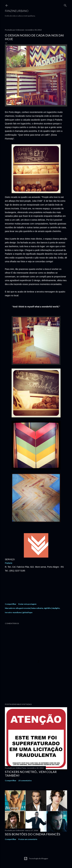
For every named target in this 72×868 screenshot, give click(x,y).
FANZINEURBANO (17, 11)
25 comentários (25, 781)
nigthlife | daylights (52, 608)
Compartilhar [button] (11, 604)
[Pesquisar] (65, 5)
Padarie (9, 563)
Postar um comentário (28, 839)
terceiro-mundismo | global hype (19, 612)
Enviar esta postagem (27, 604)
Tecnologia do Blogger (36, 859)
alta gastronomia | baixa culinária (29, 608)
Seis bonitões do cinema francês (33, 834)
